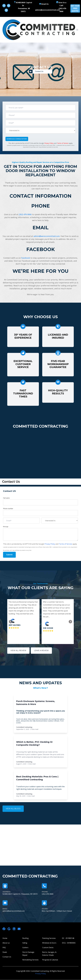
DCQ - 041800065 (69, 943)
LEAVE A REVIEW (41, 651)
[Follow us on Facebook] (4, 6)
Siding (25, 943)
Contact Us (7, 957)
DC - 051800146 (68, 938)
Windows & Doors (49, 943)
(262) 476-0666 (25, 214)
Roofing (25, 938)
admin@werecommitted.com (47, 236)
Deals (5, 952)
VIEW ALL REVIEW (18, 651)
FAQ (4, 947)
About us (6, 943)
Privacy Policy (49, 143)
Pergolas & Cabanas (50, 960)
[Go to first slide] (70, 622)
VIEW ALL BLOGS (13, 809)
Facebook (26, 258)
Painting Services (49, 938)
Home (5, 938)
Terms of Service (63, 143)
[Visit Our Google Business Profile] (6, 10)
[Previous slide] (11, 622)
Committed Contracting (24, 727)
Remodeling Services (30, 960)
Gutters (25, 947)
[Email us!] (9, 6)
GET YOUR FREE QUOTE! (75, 8)
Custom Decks (48, 947)
